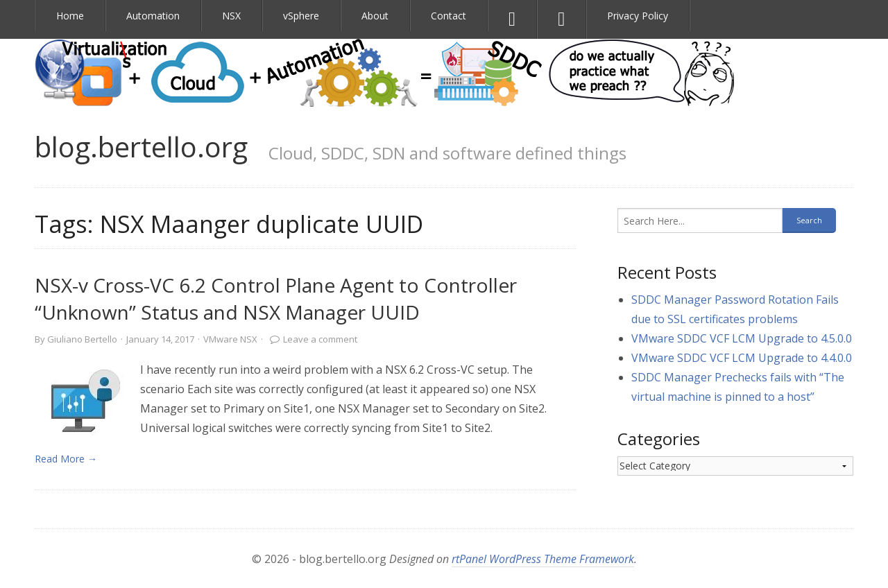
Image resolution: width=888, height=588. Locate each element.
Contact (449, 16)
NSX (231, 16)
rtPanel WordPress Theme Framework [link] (543, 559)
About (375, 16)
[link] (80, 404)
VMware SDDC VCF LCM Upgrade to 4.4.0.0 (742, 358)
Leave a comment (320, 339)
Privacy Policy (638, 16)
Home (70, 16)
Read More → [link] (66, 459)
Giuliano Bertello (82, 339)
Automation (153, 16)
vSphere (301, 16)
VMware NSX (230, 339)
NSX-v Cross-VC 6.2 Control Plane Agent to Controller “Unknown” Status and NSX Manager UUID (276, 299)
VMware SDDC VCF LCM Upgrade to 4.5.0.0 (742, 338)
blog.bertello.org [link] (141, 147)
